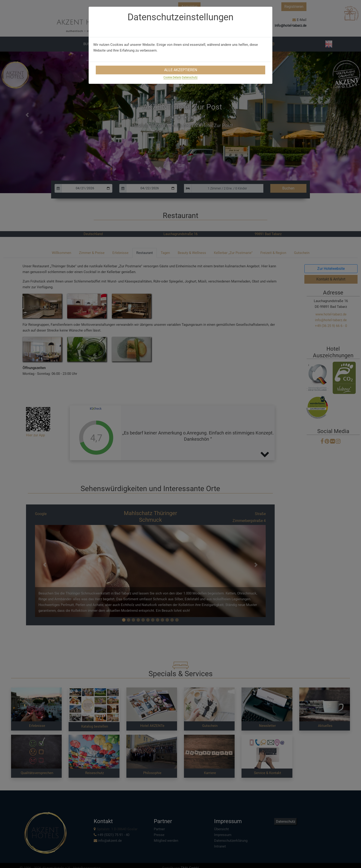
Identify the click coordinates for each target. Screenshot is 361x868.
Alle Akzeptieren (181, 70)
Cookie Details (172, 77)
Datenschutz (190, 77)
